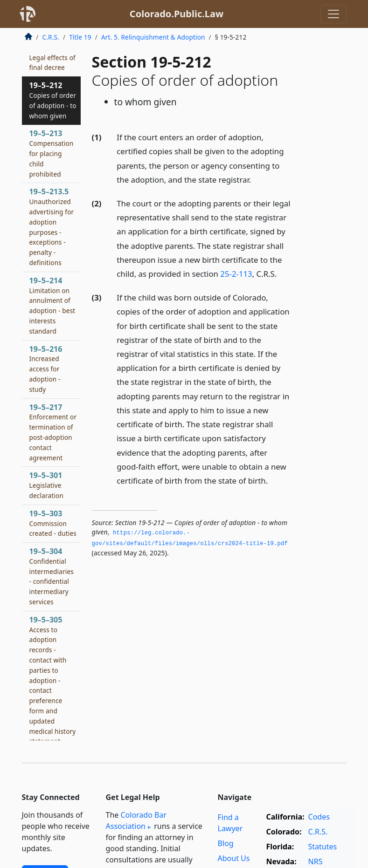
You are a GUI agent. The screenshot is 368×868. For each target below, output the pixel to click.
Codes (319, 817)
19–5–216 (46, 369)
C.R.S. (51, 37)
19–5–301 (46, 485)
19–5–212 (53, 100)
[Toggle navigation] (333, 14)
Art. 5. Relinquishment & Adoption (153, 37)
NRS (316, 861)
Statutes (323, 847)
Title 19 (80, 37)
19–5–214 (52, 305)
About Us (234, 858)
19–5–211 (52, 57)
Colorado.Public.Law (177, 14)
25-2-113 (236, 274)
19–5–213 (52, 153)
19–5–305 (53, 685)
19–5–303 (53, 523)
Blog (226, 843)
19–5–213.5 (52, 227)
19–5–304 (52, 576)
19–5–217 (53, 432)
